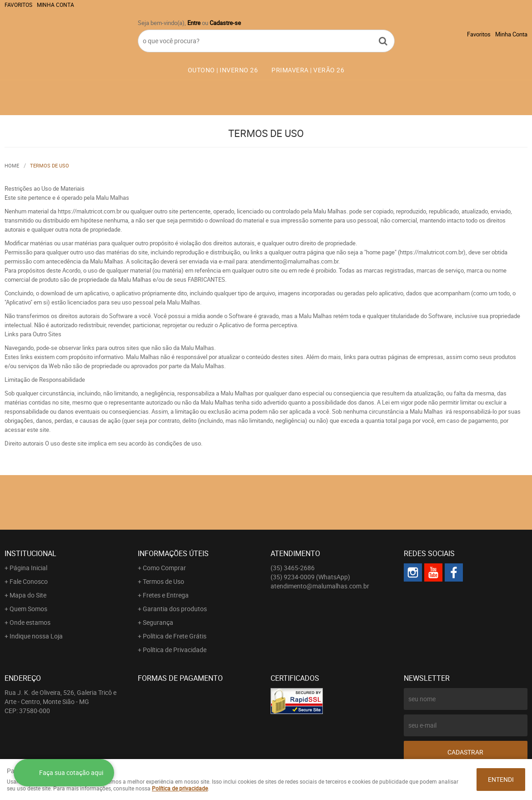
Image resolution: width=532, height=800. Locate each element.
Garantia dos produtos (175, 609)
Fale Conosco (29, 581)
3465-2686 (293, 568)
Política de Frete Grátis (175, 636)
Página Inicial (28, 568)
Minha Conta (55, 5)
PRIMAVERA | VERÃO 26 (308, 70)
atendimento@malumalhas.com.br (320, 586)
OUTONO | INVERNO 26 (223, 70)
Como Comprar (164, 568)
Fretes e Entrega (166, 595)
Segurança (158, 622)
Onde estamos (30, 622)
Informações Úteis (173, 553)
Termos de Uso (163, 581)
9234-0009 (310, 577)
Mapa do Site (28, 595)
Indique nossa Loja (36, 636)
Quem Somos (28, 609)
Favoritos (18, 5)
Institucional (30, 553)
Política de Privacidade (175, 650)
